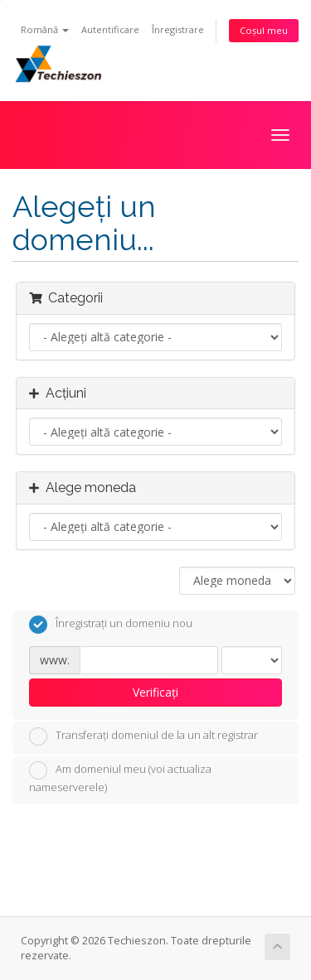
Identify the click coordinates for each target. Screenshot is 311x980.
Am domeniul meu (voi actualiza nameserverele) (120, 778)
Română (45, 29)
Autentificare (110, 29)
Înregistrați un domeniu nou (111, 625)
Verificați (155, 692)
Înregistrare (178, 29)
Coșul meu (264, 30)
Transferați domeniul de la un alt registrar (143, 736)
